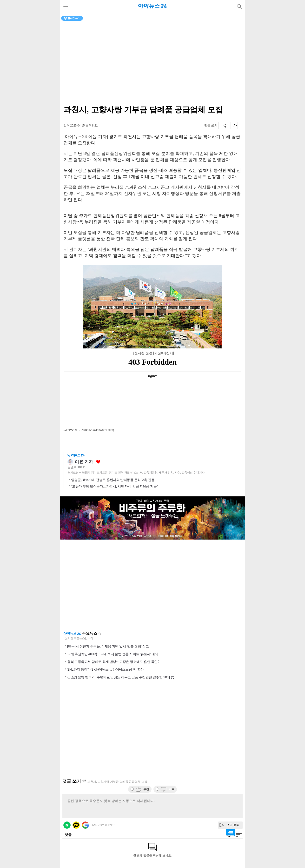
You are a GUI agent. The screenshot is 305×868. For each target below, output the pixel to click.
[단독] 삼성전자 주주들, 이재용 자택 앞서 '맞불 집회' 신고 (108, 646)
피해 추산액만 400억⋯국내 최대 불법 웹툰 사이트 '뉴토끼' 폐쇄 (113, 654)
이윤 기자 (84, 462)
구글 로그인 (85, 825)
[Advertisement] (152, 585)
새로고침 (100, 634)
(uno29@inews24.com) (99, 430)
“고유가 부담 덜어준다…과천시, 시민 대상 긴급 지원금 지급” (114, 486)
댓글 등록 (233, 825)
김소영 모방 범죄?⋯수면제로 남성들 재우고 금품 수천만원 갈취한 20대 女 (121, 677)
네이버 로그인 (67, 825)
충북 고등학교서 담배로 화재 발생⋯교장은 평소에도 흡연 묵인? (113, 662)
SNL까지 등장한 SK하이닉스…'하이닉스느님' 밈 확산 (106, 669)
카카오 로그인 (76, 825)
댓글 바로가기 (231, 833)
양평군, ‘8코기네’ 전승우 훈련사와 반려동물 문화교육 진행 (113, 480)
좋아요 (98, 462)
